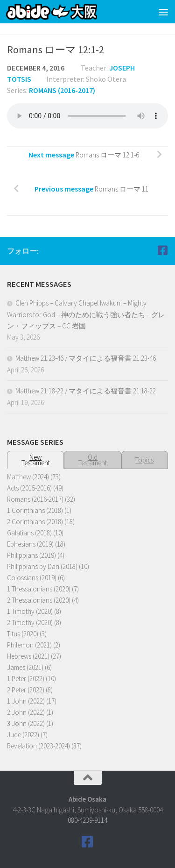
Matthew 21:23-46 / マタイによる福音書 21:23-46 (86, 358)
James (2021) (25, 667)
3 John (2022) (26, 723)
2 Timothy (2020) (30, 623)
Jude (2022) (23, 735)
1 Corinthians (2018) (35, 510)
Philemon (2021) (29, 645)
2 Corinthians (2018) (35, 522)
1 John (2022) (26, 701)
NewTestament (36, 460)
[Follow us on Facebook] (162, 250)
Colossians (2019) (32, 578)
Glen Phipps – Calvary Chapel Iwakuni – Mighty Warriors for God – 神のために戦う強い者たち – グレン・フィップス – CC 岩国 (86, 314)
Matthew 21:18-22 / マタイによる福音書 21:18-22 (86, 391)
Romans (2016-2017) (62, 90)
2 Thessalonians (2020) (39, 600)
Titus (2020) (23, 634)
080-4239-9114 (87, 820)
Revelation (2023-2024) (38, 746)
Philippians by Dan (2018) (42, 566)
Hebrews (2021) (28, 656)
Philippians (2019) (31, 555)
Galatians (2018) (29, 533)
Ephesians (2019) (30, 544)
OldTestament (93, 460)
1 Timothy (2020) (30, 611)
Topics (144, 460)
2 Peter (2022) (26, 690)
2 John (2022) (26, 712)
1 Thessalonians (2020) (39, 589)
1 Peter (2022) (26, 679)
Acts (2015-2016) (29, 488)
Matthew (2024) (28, 477)
